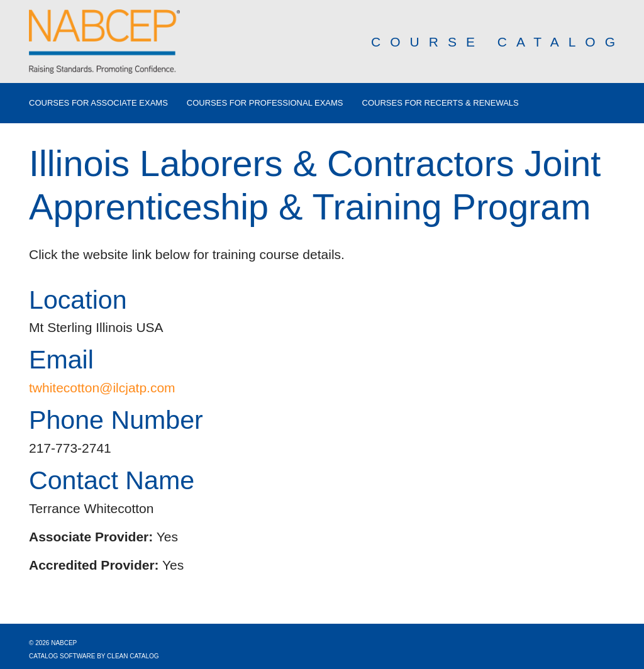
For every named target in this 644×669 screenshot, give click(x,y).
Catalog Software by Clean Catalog (94, 656)
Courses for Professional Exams (265, 103)
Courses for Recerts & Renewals (441, 103)
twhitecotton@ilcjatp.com (102, 388)
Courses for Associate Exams (98, 103)
